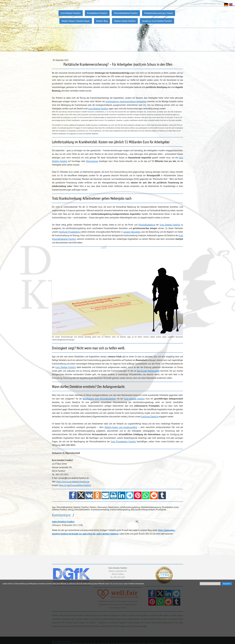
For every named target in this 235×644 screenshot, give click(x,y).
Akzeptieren (227, 584)
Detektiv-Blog (102, 21)
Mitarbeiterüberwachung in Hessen (159, 13)
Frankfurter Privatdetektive (70, 232)
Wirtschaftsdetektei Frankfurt (126, 13)
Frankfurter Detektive (150, 416)
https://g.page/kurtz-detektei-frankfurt (75, 485)
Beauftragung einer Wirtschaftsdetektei (99, 399)
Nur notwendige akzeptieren (210, 584)
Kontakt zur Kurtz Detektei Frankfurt (157, 21)
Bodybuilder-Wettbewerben (148, 371)
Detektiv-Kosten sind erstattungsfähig (121, 427)
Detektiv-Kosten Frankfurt (125, 21)
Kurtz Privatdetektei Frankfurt (123, 441)
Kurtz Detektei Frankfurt (71, 13)
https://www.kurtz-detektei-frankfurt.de (73, 482)
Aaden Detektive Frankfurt (63, 522)
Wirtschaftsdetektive (147, 225)
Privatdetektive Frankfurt (97, 13)
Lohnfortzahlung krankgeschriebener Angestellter (126, 101)
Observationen (92, 161)
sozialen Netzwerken (132, 232)
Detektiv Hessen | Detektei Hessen (76, 21)
